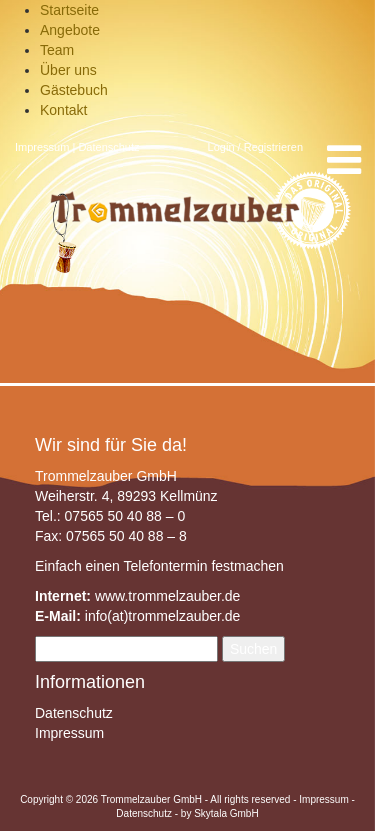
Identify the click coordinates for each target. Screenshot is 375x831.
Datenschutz (108, 147)
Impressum (42, 147)
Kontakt (63, 110)
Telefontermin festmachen (203, 566)
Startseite (69, 10)
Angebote (70, 30)
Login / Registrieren (255, 147)
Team (57, 50)
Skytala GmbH (226, 813)
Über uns (68, 70)
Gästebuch (74, 90)
